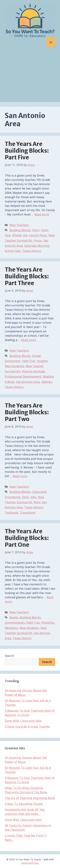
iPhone (17, 235)
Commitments (15, 623)
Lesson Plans (38, 235)
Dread (36, 356)
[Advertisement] (30, 77)
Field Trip (29, 361)
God (8, 235)
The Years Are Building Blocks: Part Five (27, 151)
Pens (37, 502)
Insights (42, 361)
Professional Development (23, 376)
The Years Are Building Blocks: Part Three (27, 276)
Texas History (32, 251)
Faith (44, 230)
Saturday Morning (37, 246)
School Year (13, 251)
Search (9, 656)
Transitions (28, 513)
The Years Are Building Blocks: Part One (27, 538)
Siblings (47, 382)
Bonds (14, 617)
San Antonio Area (28, 382)
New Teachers (19, 225)
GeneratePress (30, 863)
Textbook (11, 513)
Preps (38, 240)
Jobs (33, 497)
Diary (36, 230)
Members (11, 628)
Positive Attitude (33, 371)
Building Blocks (20, 230)
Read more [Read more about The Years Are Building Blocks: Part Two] (20, 476)
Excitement (13, 361)
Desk (25, 497)
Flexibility (48, 623)
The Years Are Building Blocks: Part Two (27, 412)
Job (25, 235)
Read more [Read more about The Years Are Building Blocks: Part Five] (42, 214)
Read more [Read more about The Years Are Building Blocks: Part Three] (29, 340)
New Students (14, 366)
